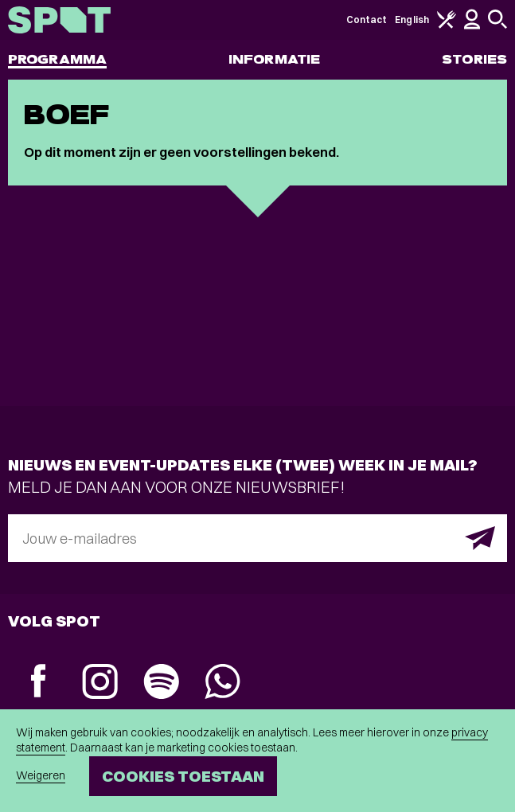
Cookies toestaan (183, 776)
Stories (474, 59)
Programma (57, 59)
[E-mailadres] (257, 538)
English (412, 20)
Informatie (274, 59)
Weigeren (41, 775)
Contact (367, 20)
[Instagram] (100, 683)
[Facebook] (39, 683)
